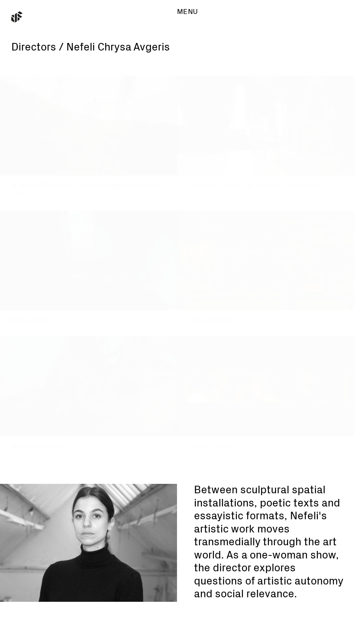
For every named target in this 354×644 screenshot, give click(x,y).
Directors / (37, 47)
